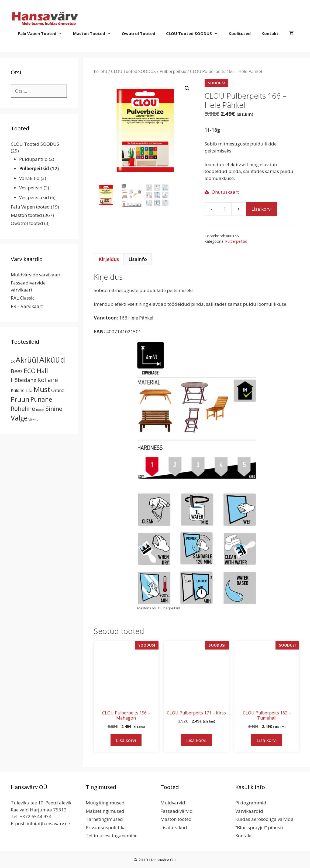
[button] (187, 88)
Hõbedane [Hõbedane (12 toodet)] (24, 380)
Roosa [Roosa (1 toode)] (40, 410)
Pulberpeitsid (173, 71)
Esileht (101, 71)
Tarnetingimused (104, 819)
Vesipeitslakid (34, 197)
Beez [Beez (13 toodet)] (17, 371)
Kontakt (270, 33)
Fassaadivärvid (177, 811)
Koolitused (240, 33)
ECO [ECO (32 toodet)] (30, 371)
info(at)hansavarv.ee (48, 823)
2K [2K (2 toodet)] (13, 361)
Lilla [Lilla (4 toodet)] (29, 390)
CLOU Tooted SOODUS (195, 33)
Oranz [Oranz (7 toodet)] (58, 390)
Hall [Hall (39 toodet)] (42, 371)
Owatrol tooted (139, 33)
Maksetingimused (105, 811)
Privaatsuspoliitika (106, 827)
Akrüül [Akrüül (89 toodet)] (27, 360)
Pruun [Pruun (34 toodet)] (20, 399)
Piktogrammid (251, 803)
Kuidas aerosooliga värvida (264, 819)
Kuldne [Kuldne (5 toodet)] (18, 390)
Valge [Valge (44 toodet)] (19, 418)
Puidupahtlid (33, 159)
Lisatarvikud (174, 827)
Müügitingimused (105, 803)
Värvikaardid (249, 811)
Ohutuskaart (225, 192)
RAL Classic (23, 298)
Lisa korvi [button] (126, 740)
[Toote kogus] (225, 209)
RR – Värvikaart (27, 306)
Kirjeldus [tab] (109, 259)
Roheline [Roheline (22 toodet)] (23, 409)
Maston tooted (95, 33)
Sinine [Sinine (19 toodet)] (54, 409)
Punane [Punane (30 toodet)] (41, 399)
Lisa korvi (262, 209)
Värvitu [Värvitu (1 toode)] (33, 419)
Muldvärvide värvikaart (36, 275)
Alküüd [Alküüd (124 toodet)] (52, 360)
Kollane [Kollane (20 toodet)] (48, 380)
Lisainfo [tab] (138, 259)
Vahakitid (29, 178)
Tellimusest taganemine (112, 836)
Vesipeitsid (31, 188)
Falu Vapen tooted (43, 33)
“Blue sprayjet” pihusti (259, 827)
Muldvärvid (173, 803)
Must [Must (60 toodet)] (42, 389)
